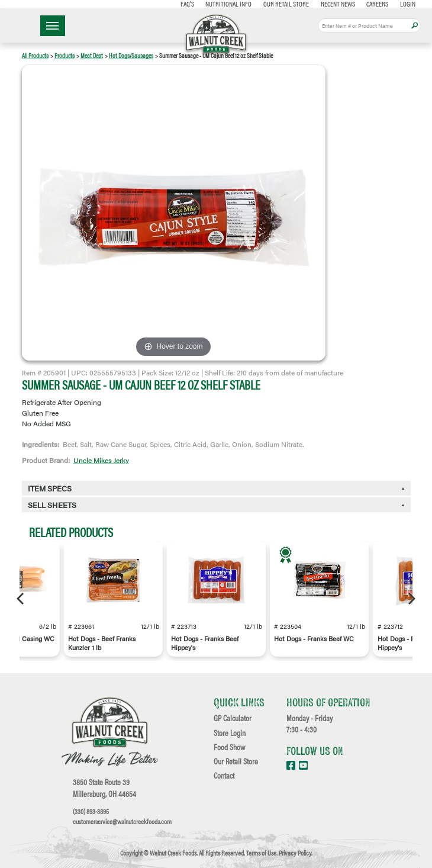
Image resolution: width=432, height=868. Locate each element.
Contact (224, 776)
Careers (377, 4)
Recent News (338, 4)
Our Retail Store (286, 4)
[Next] (411, 599)
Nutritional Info (228, 4)
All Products (35, 55)
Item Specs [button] (50, 488)
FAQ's (187, 4)
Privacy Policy (295, 853)
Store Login (230, 733)
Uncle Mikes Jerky (101, 460)
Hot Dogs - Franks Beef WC (314, 639)
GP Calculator (233, 718)
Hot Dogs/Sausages (131, 55)
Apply (415, 26)
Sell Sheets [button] (52, 505)
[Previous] (21, 599)
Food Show (229, 747)
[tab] (216, 505)
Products (65, 55)
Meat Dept (92, 55)
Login (408, 4)
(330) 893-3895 (91, 811)
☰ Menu (53, 26)
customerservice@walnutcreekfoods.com (122, 821)
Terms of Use (261, 853)
